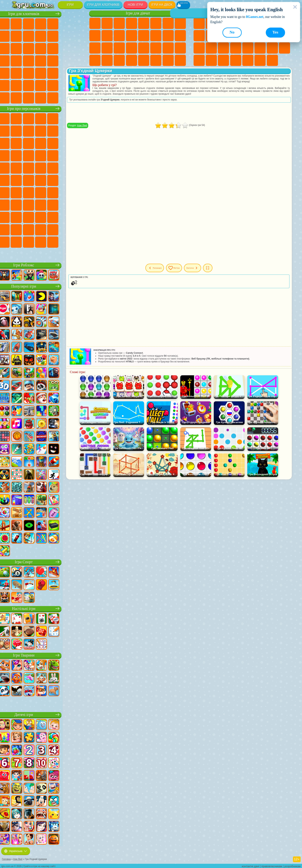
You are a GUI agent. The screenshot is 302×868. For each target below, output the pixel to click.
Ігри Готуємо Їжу (144, 60)
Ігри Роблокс (47, 265)
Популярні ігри (47, 286)
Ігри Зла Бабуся (65, 130)
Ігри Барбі (132, 23)
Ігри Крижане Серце (107, 36)
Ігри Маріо (65, 155)
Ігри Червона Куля (29, 130)
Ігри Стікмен (65, 36)
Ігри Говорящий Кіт (53, 118)
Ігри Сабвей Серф (16, 143)
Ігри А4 (41, 192)
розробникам (292, 865)
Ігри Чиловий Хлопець (29, 242)
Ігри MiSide (41, 242)
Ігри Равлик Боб (16, 130)
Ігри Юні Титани (29, 180)
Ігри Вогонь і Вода (119, 23)
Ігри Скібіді (77, 217)
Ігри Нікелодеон (236, 60)
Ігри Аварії (41, 36)
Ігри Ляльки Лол (168, 60)
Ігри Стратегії (41, 23)
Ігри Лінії (102, 128)
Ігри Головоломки (272, 48)
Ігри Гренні (65, 192)
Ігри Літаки (29, 85)
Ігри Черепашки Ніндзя (53, 168)
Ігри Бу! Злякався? (53, 242)
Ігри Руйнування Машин (65, 97)
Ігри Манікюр (107, 48)
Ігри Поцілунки (144, 36)
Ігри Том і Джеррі (16, 180)
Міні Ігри (223, 48)
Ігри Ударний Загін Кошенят (53, 155)
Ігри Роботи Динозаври (77, 48)
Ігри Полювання (65, 73)
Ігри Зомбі (65, 23)
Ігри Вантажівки (77, 36)
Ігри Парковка (16, 23)
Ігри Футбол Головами (41, 85)
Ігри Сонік (29, 155)
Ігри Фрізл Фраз (16, 168)
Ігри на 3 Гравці (284, 48)
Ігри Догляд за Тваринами (180, 60)
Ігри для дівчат (138, 13)
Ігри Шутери (29, 73)
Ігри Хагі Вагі (77, 192)
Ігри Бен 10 (29, 168)
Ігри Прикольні (211, 48)
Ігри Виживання (16, 60)
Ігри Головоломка (29, 217)
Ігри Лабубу (16, 254)
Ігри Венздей (41, 217)
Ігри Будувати (260, 60)
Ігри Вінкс (119, 60)
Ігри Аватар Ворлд (77, 205)
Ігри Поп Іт (199, 48)
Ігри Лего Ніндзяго (65, 118)
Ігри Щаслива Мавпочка (77, 168)
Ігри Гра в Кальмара (29, 192)
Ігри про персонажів (47, 108)
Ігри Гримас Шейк (16, 229)
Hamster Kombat (29, 229)
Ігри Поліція (65, 48)
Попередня (159, 271)
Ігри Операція (119, 48)
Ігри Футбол (29, 23)
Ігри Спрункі (65, 229)
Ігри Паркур (16, 85)
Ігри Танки (53, 23)
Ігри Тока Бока (65, 205)
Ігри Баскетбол (211, 60)
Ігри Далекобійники (77, 85)
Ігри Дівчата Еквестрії (107, 23)
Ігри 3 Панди (65, 143)
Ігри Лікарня (95, 48)
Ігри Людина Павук (77, 155)
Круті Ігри (199, 60)
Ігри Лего (77, 130)
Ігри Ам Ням (41, 143)
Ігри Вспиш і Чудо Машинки (16, 155)
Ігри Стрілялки (53, 73)
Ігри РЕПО (65, 242)
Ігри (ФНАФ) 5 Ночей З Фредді (77, 118)
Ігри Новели (180, 36)
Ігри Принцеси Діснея (144, 48)
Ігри (70, 5)
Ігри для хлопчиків (103, 5)
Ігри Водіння (53, 85)
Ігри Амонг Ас (77, 180)
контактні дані (251, 865)
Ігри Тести (144, 23)
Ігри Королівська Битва (77, 23)
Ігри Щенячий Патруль (41, 118)
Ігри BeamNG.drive (53, 97)
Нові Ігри (135, 5)
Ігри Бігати (41, 73)
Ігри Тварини (47, 655)
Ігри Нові (199, 23)
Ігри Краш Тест (41, 97)
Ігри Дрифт (77, 60)
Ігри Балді (53, 192)
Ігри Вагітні (168, 36)
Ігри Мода (156, 48)
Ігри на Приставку (272, 60)
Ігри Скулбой (41, 205)
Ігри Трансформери (53, 229)
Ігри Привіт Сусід (29, 205)
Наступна (208, 271)
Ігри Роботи (53, 48)
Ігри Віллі (16, 118)
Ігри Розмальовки (180, 23)
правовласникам (272, 865)
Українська (16, 850)
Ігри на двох (162, 5)
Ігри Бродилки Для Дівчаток (168, 23)
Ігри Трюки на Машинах (248, 48)
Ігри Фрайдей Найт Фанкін (65, 217)
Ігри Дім (156, 60)
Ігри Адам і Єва (41, 168)
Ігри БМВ (29, 97)
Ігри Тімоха (16, 242)
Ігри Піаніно (107, 60)
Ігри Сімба (16, 217)
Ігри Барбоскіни (41, 155)
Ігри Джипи (77, 73)
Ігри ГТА (53, 60)
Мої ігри (184, 271)
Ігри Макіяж (132, 48)
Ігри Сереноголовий (65, 180)
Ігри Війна (65, 85)
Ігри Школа (248, 60)
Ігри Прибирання (95, 60)
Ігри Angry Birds (29, 143)
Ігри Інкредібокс (77, 229)
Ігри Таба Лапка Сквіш (132, 60)
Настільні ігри (47, 608)
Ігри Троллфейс (41, 130)
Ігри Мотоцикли (53, 36)
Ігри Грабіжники (29, 60)
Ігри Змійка (260, 48)
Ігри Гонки (29, 48)
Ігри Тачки (77, 143)
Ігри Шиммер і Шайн (65, 168)
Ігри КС (16, 97)
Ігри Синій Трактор (41, 180)
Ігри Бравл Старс (16, 192)
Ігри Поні (95, 23)
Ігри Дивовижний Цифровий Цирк (41, 229)
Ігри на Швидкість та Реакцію (236, 48)
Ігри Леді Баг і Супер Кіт (53, 130)
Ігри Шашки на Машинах (77, 97)
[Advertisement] (189, 115)
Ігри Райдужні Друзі (53, 205)
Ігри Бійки (16, 48)
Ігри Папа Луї (156, 36)
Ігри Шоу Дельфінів (53, 143)
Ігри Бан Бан (53, 217)
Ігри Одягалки (119, 36)
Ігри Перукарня (132, 36)
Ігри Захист (223, 60)
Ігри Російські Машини (65, 60)
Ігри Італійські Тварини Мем (77, 242)
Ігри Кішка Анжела (95, 36)
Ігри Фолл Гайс (53, 180)
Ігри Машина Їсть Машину (41, 60)
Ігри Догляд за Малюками (168, 48)
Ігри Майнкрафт (16, 36)
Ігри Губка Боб (29, 118)
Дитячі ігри (47, 714)
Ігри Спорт (199, 36)
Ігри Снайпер (41, 48)
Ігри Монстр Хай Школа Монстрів (156, 23)
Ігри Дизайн (180, 48)
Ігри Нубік (16, 205)
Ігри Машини (29, 36)
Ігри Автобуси (16, 73)
